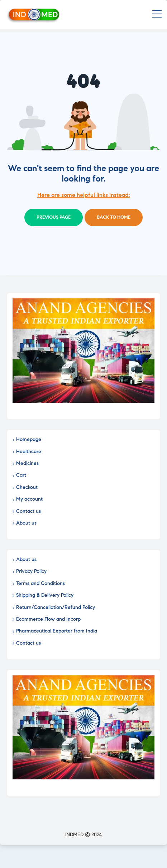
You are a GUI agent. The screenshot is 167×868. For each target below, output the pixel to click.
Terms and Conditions (40, 583)
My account (29, 499)
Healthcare (29, 452)
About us (26, 523)
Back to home (114, 217)
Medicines (27, 463)
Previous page (54, 217)
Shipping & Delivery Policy (45, 595)
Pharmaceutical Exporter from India (57, 631)
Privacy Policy (31, 571)
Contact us (28, 511)
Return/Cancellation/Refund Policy (56, 607)
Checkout (27, 487)
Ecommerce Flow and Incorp (48, 619)
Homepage (29, 439)
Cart (21, 475)
